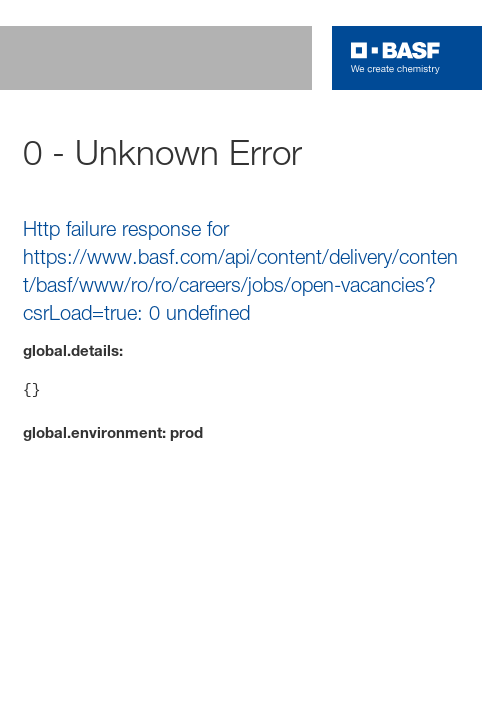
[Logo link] (395, 58)
